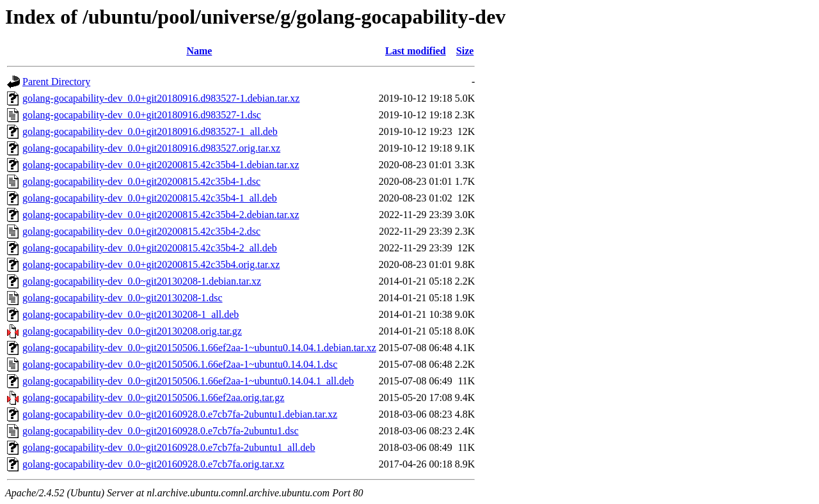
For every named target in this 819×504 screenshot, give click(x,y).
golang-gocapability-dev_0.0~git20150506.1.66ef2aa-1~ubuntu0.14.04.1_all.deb (188, 381)
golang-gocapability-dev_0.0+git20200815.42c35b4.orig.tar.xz (151, 264)
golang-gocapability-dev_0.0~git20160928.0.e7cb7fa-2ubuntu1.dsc (161, 431)
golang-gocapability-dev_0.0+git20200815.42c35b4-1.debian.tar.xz (161, 165)
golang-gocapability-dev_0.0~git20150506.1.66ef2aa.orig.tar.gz (153, 398)
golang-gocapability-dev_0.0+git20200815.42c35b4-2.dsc (141, 231)
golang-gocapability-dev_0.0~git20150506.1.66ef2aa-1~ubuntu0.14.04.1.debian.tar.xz (199, 348)
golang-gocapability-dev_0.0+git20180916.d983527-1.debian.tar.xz (161, 98)
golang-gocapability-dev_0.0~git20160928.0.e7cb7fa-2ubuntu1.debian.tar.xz (180, 414)
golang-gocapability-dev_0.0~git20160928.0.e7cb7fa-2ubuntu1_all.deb (169, 447)
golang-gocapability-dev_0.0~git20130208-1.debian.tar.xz (142, 281)
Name (199, 51)
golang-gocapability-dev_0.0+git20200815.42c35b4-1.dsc (141, 181)
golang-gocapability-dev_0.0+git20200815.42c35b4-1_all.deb (150, 198)
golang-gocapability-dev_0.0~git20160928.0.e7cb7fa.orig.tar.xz (153, 464)
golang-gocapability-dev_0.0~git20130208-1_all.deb (131, 314)
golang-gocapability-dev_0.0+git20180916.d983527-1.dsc (142, 115)
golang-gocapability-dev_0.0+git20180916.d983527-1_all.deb (150, 131)
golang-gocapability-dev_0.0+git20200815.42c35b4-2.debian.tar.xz (161, 215)
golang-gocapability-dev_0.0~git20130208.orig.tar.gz (132, 331)
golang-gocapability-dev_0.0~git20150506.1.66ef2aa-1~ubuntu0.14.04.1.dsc (180, 364)
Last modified (416, 51)
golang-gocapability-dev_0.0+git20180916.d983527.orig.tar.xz (151, 148)
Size (465, 51)
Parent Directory (56, 82)
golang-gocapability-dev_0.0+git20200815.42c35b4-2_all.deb (150, 248)
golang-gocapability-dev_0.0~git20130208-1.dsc (123, 298)
